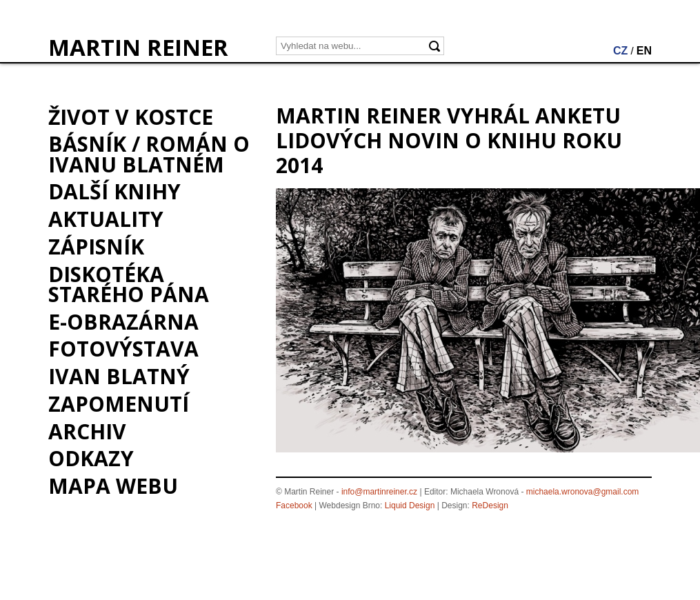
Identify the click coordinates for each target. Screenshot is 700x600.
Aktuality (106, 219)
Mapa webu (113, 486)
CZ (620, 51)
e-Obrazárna (123, 322)
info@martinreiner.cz (379, 492)
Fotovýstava (123, 349)
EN (644, 51)
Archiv (87, 431)
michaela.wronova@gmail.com (583, 492)
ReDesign (490, 506)
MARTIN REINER (138, 48)
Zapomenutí (119, 404)
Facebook (294, 506)
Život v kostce (131, 117)
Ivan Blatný (119, 376)
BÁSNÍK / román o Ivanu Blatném (149, 154)
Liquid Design (410, 506)
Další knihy (114, 191)
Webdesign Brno (350, 506)
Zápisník (96, 247)
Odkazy (91, 458)
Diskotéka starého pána (129, 284)
